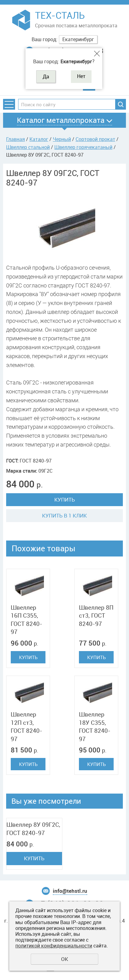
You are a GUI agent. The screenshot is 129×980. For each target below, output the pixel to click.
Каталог (39, 139)
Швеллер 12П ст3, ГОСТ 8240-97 (27, 727)
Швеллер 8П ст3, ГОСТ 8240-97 (96, 616)
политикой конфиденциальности (54, 946)
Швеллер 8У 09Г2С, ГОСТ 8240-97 (33, 829)
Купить (65, 500)
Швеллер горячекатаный (83, 147)
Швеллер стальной (28, 147)
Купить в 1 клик (64, 515)
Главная (16, 139)
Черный (62, 139)
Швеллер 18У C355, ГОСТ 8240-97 (95, 727)
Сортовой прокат (95, 139)
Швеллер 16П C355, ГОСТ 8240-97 (27, 620)
